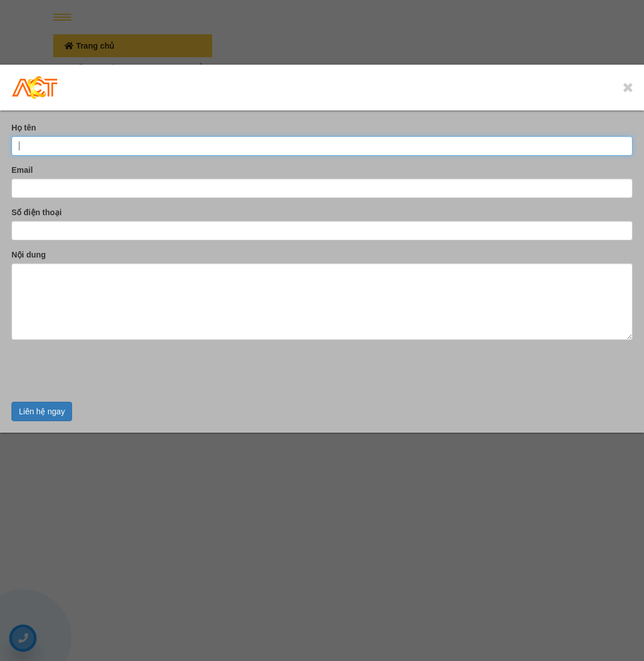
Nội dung (29, 255)
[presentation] (98, 371)
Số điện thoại (37, 212)
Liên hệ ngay (42, 411)
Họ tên (24, 128)
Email (22, 170)
